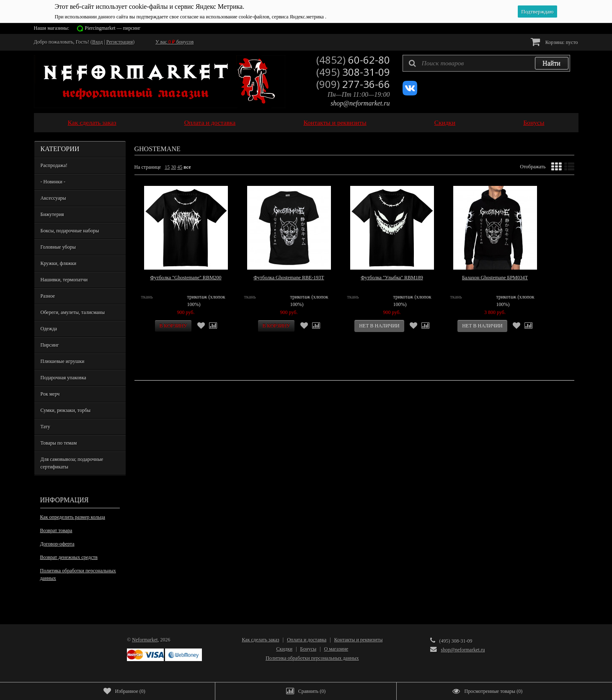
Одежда (49, 329)
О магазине (336, 649)
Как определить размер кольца (73, 517)
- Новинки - (53, 182)
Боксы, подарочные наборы (70, 231)
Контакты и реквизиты (335, 122)
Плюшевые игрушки (63, 361)
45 (180, 167)
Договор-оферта (57, 544)
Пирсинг (50, 345)
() (124, 691)
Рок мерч (50, 394)
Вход (97, 42)
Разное (48, 296)
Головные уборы (58, 247)
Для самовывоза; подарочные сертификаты (72, 463)
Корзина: (554, 42)
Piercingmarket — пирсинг (112, 28)
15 (167, 167)
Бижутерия (52, 214)
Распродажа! (54, 165)
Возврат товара (56, 530)
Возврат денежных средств (69, 557)
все (187, 167)
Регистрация (120, 42)
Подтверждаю (537, 12)
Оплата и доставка (210, 122)
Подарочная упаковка (63, 378)
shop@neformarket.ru (360, 103)
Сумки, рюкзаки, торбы (66, 410)
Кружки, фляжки (59, 263)
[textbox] (486, 63)
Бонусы (534, 122)
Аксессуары (53, 198)
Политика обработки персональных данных (78, 574)
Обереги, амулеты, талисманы (73, 312)
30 (173, 167)
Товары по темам (59, 443)
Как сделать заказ (92, 122)
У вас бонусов (174, 42)
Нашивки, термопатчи (64, 280)
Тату (45, 427)
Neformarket (145, 640)
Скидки (445, 122)
